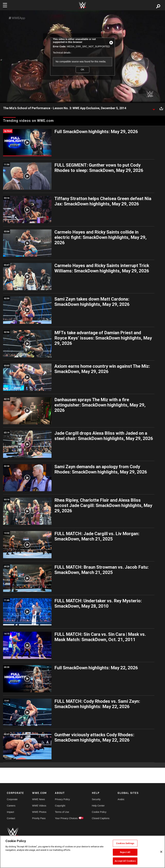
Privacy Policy (62, 799)
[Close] (161, 852)
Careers (11, 806)
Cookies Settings (125, 843)
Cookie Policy (99, 812)
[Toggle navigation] (5, 5)
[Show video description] (154, 108)
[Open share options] (161, 108)
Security (96, 799)
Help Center (98, 806)
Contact (11, 818)
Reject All (125, 852)
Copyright (60, 806)
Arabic (121, 799)
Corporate (12, 799)
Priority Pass (39, 818)
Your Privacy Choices (66, 818)
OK (82, 70)
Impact (10, 812)
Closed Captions (101, 818)
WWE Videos (39, 806)
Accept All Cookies (125, 861)
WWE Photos (39, 812)
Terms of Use (62, 812)
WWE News (39, 799)
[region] (82, 852)
